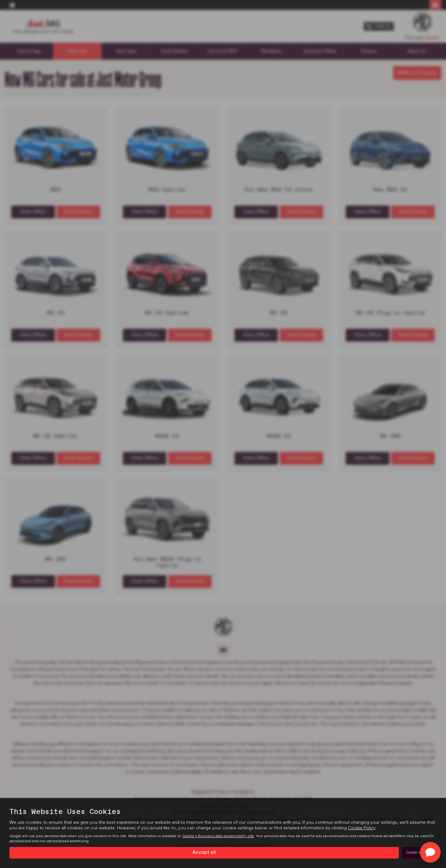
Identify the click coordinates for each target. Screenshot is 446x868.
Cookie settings (419, 853)
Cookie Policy (362, 828)
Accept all (204, 853)
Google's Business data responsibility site (218, 836)
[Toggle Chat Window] (430, 852)
